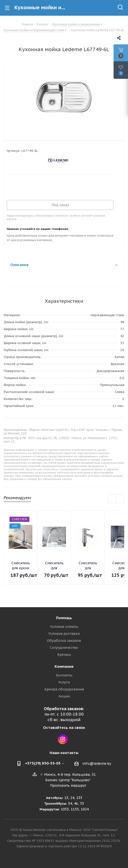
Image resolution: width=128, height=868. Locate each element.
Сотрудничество (64, 648)
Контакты (64, 675)
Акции (64, 696)
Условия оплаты (64, 627)
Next (120, 499)
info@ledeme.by (97, 764)
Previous (112, 499)
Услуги (64, 682)
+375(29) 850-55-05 (43, 763)
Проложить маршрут (68, 785)
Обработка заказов (64, 641)
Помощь (64, 618)
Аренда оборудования (64, 689)
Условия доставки (64, 634)
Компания (64, 666)
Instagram (63, 739)
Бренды (64, 655)
